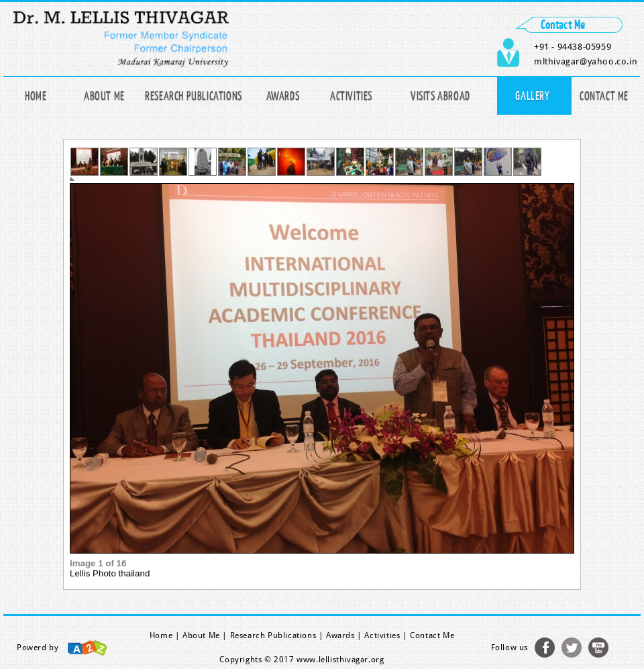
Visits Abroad (440, 96)
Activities (351, 96)
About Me (104, 96)
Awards (283, 96)
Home (36, 96)
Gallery (532, 96)
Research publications (194, 96)
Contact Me (604, 96)
